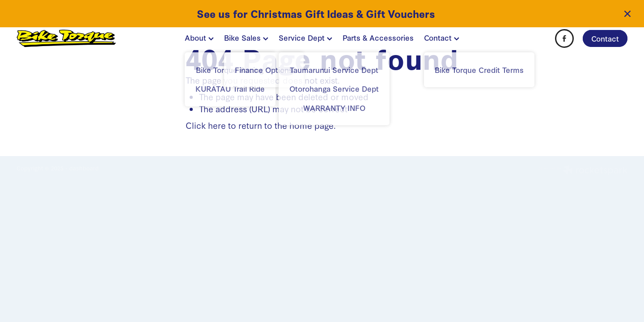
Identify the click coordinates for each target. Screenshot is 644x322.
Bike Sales (246, 37)
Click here (206, 125)
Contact (442, 37)
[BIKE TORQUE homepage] (78, 38)
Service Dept (305, 37)
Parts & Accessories (378, 37)
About (199, 37)
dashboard (84, 168)
